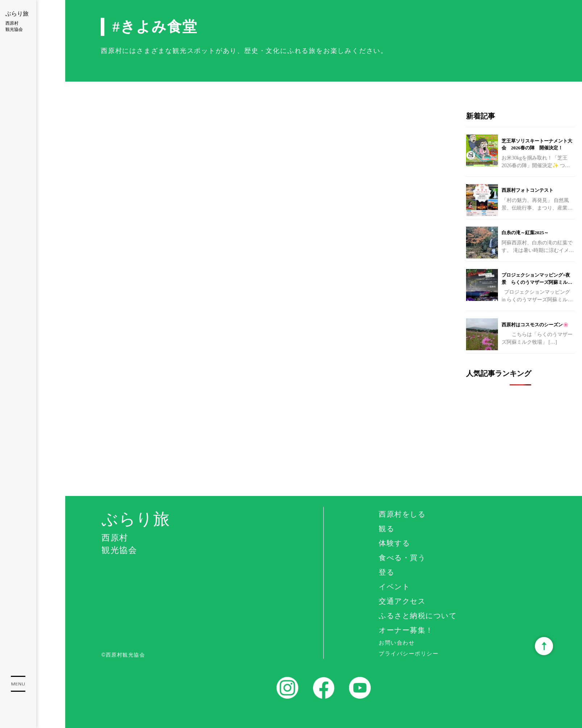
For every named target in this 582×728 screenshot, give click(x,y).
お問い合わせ (397, 643)
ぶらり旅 (18, 22)
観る (386, 529)
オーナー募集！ (406, 630)
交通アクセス (402, 601)
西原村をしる (402, 514)
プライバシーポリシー (409, 653)
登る (386, 572)
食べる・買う (402, 558)
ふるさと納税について (418, 616)
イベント (394, 587)
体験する (394, 543)
